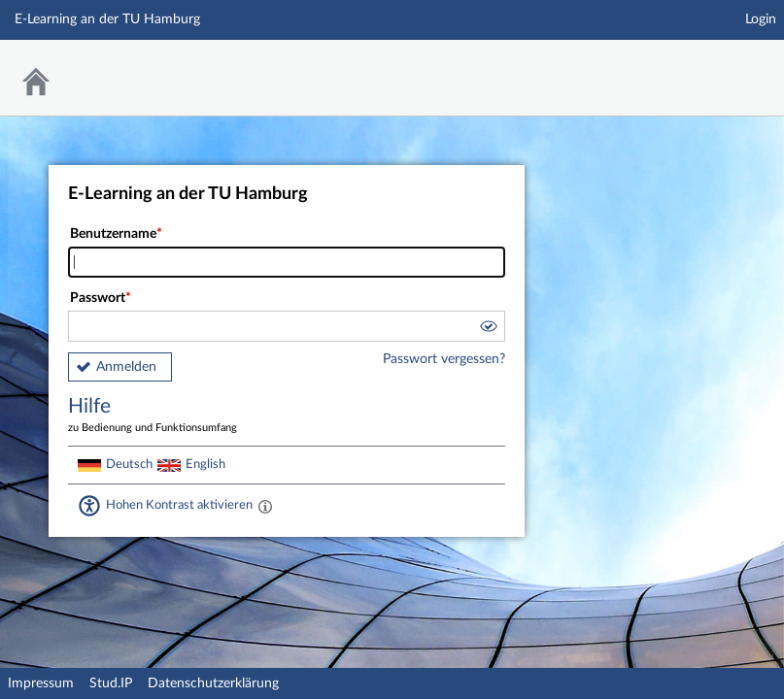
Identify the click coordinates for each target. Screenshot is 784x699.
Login (761, 19)
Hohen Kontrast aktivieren (179, 505)
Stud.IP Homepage (709, 66)
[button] (488, 329)
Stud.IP (111, 683)
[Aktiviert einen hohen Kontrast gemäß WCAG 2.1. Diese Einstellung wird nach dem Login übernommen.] (265, 506)
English (205, 464)
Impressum (41, 683)
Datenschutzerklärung (213, 683)
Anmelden (126, 367)
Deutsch (129, 464)
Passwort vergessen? (444, 359)
